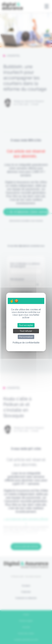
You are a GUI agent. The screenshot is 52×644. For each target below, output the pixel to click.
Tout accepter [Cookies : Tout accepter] (26, 325)
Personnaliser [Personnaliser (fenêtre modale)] (26, 337)
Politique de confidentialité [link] (26, 343)
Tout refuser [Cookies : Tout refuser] (26, 331)
